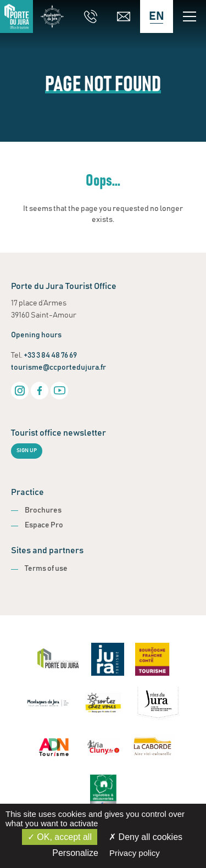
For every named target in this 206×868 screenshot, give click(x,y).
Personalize (75, 853)
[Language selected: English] (157, 16)
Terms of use (46, 569)
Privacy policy (135, 853)
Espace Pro (44, 525)
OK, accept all (60, 837)
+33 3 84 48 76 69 (50, 355)
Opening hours (36, 335)
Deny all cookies (146, 837)
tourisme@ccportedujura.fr (59, 368)
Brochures (43, 510)
